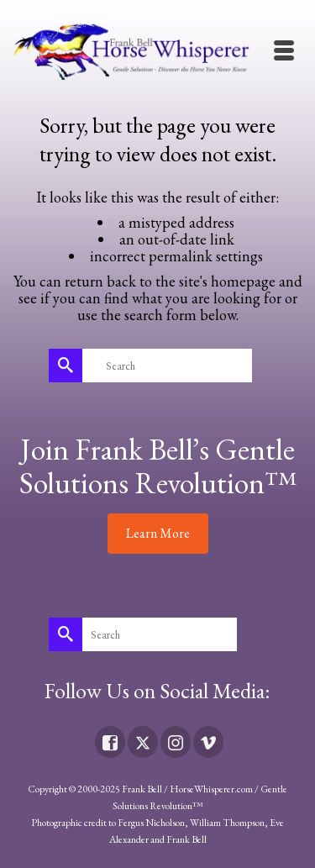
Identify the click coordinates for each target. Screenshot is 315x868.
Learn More (158, 533)
